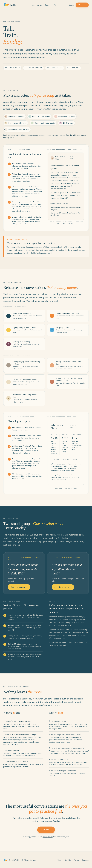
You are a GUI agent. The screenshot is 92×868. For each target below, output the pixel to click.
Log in (71, 5)
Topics (48, 5)
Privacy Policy (48, 836)
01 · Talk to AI (12, 68)
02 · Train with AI (33, 68)
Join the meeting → (19, 587)
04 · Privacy (73, 68)
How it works (36, 5)
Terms (77, 860)
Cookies (68, 860)
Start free (82, 5)
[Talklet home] (12, 5)
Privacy (57, 5)
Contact (85, 860)
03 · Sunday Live (55, 68)
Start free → (46, 829)
